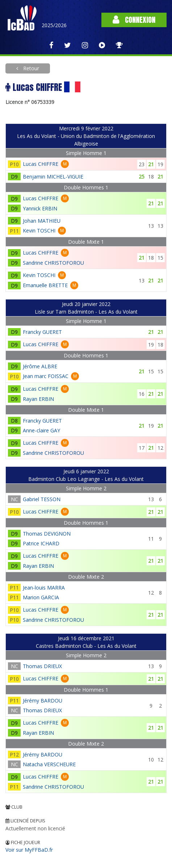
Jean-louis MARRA (44, 588)
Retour (30, 68)
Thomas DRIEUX (42, 666)
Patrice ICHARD (41, 543)
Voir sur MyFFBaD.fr (29, 850)
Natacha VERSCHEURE (49, 764)
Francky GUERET (42, 332)
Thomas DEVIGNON (47, 534)
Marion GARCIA (41, 597)
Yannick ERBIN (40, 208)
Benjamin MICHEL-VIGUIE (53, 177)
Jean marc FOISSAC (46, 376)
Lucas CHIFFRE (41, 164)
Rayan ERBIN (38, 399)
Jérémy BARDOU (43, 701)
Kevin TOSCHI (39, 230)
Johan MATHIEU (42, 221)
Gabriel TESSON (42, 499)
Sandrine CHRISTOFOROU (53, 263)
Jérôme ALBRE (40, 366)
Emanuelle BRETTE (45, 285)
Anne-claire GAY (41, 430)
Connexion (134, 20)
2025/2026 (54, 25)
